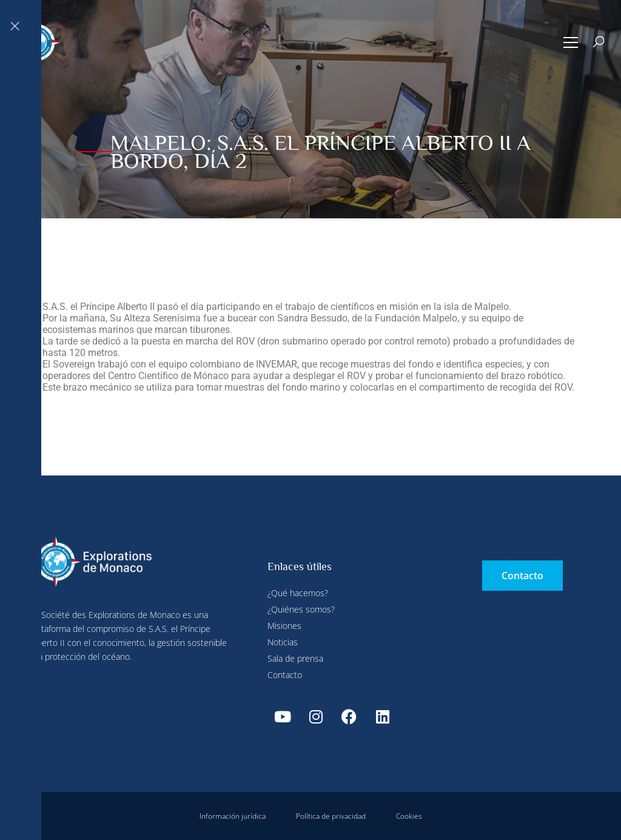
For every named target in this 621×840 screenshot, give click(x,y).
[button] (571, 42)
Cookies (409, 816)
